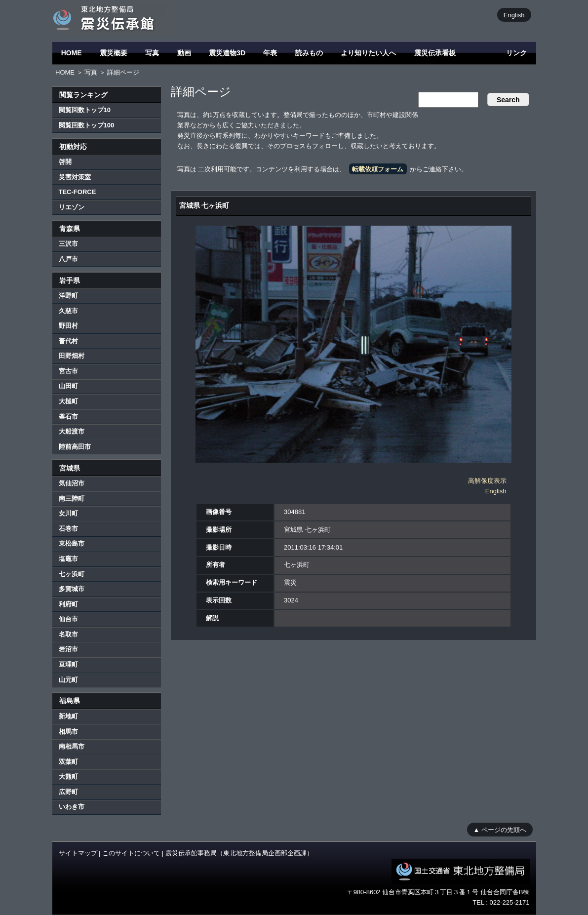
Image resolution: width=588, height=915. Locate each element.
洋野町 (68, 296)
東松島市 (72, 543)
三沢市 (68, 244)
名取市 (68, 634)
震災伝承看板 (435, 53)
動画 (184, 53)
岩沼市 (68, 649)
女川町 (68, 513)
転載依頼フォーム (378, 169)
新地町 (68, 716)
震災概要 (114, 53)
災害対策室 (75, 177)
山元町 (68, 680)
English (514, 15)
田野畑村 (72, 356)
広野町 (68, 792)
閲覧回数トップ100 (87, 125)
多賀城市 (72, 589)
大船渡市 (72, 431)
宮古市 (68, 371)
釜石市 (68, 417)
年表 (270, 53)
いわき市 (72, 807)
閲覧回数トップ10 (85, 110)
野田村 (68, 326)
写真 (152, 53)
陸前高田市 (75, 447)
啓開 (65, 162)
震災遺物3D (227, 53)
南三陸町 (72, 498)
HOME (72, 53)
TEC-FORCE (78, 192)
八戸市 (68, 259)
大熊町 (68, 776)
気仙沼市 (72, 483)
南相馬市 (72, 746)
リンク (516, 53)
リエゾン (72, 207)
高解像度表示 (487, 481)
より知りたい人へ (368, 53)
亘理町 (68, 664)
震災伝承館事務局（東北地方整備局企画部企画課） (239, 853)
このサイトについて (131, 853)
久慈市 (68, 311)
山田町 (68, 386)
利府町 (68, 604)
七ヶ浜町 (72, 574)
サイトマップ (78, 853)
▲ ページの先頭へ (500, 829)
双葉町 (68, 762)
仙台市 (68, 619)
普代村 (68, 341)
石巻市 (68, 529)
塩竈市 (68, 559)
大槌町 (68, 401)
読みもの (309, 53)
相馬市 (68, 732)
